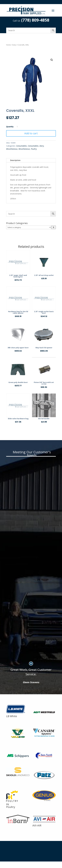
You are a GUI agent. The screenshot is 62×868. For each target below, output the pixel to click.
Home (8, 45)
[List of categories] (29, 227)
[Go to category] (53, 227)
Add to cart (31, 133)
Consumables (21, 146)
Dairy (14, 45)
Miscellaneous (12, 149)
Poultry (34, 149)
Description (15, 160)
